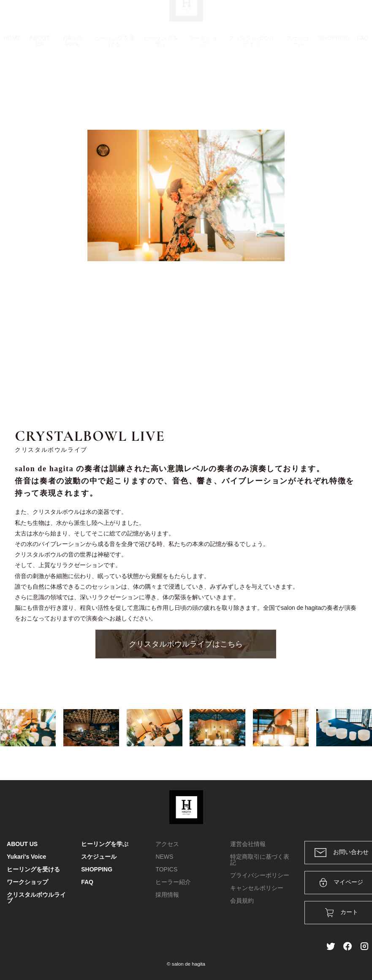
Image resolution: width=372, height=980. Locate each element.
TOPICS (166, 869)
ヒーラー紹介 (173, 882)
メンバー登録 (350, 18)
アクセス (167, 844)
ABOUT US (40, 81)
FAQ (363, 78)
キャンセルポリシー (257, 888)
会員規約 (242, 901)
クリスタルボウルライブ (252, 81)
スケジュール (298, 81)
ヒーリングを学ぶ (161, 81)
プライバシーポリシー (260, 875)
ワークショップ (203, 81)
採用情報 (167, 895)
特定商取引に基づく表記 (260, 860)
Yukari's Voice (72, 81)
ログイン (308, 18)
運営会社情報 (248, 844)
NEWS (164, 857)
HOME (12, 78)
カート (274, 18)
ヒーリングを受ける (114, 81)
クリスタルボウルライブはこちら (186, 644)
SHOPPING (334, 78)
